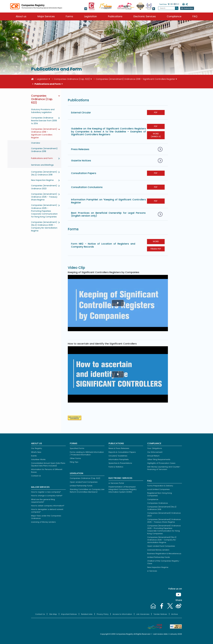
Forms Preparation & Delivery (160, 486)
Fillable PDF (156, 249)
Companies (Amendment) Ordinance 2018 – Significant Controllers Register (135, 79)
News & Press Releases (119, 448)
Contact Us (36, 476)
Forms (69, 16)
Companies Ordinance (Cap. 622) (72, 79)
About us (21, 16)
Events (34, 456)
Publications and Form (42, 158)
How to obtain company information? (48, 506)
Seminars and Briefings (42, 165)
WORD (156, 241)
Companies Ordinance (158, 503)
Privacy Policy (103, 614)
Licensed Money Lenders (158, 550)
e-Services (152, 571)
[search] (177, 8)
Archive (175, 614)
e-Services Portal (116, 483)
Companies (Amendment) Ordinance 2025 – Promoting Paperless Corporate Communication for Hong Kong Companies (44, 211)
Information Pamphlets (119, 459)
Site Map (53, 614)
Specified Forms (77, 448)
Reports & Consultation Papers (122, 452)
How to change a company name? (47, 496)
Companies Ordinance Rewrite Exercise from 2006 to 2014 (44, 121)
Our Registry (37, 448)
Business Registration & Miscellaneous (164, 554)
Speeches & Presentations (120, 463)
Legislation (91, 16)
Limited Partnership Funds (81, 486)
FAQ (195, 16)
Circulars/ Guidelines (118, 456)
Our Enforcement (155, 452)
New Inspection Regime (42, 180)
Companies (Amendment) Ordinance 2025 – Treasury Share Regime (44, 197)
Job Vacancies (143, 614)
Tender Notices (160, 614)
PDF (156, 112)
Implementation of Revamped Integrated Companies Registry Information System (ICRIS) (123, 489)
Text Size (163, 4)
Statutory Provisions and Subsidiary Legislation (43, 111)
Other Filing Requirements (159, 459)
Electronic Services (145, 16)
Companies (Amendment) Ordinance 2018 (44, 150)
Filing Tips (74, 462)
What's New (36, 452)
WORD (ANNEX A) (156, 135)
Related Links (87, 614)
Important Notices (69, 614)
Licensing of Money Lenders (43, 522)
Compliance (174, 16)
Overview (36, 143)
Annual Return (153, 456)
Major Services (46, 16)
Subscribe (188, 8)
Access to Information (122, 614)
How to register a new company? (46, 492)
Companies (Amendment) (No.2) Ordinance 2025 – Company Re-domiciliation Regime (44, 226)
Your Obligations (155, 448)
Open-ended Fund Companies (84, 482)
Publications (115, 16)
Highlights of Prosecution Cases (161, 463)
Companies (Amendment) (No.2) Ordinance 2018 (44, 173)
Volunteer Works (38, 459)
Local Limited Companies (158, 489)
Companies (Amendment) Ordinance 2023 (44, 187)
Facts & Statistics (116, 467)
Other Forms (75, 458)
